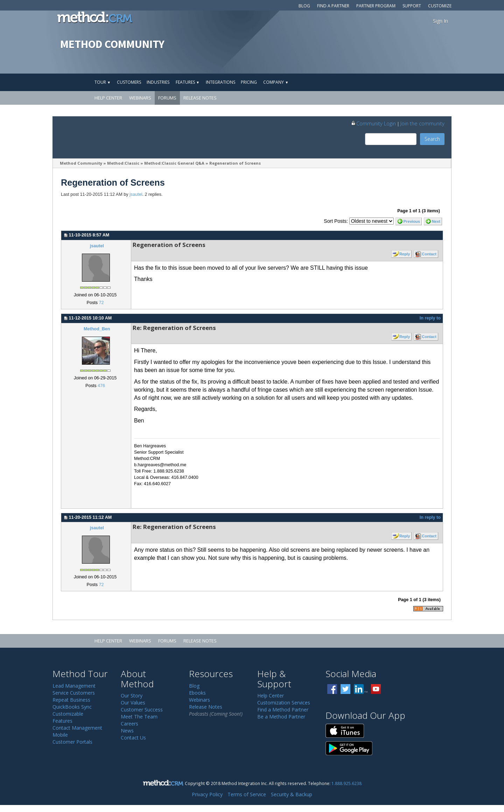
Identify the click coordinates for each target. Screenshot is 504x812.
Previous (412, 221)
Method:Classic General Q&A (174, 163)
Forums (167, 98)
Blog (304, 6)
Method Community (81, 163)
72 (101, 303)
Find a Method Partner (283, 710)
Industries (158, 82)
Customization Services (284, 703)
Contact (429, 254)
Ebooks (197, 693)
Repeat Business (71, 700)
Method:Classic (123, 163)
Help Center (108, 98)
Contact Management (77, 728)
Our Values (133, 703)
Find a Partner (333, 6)
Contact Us (133, 738)
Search (432, 139)
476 (101, 386)
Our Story (132, 696)
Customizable (68, 714)
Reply (405, 254)
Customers (129, 82)
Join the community (422, 123)
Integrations (220, 82)
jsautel (136, 194)
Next (436, 221)
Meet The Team (139, 717)
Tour (103, 82)
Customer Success (142, 710)
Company (276, 82)
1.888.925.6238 (346, 783)
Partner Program (376, 6)
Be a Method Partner (281, 717)
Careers (129, 724)
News (127, 731)
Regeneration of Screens (235, 163)
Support (412, 6)
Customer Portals (72, 742)
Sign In (440, 21)
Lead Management (74, 686)
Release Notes (200, 98)
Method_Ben (97, 329)
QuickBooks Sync (72, 707)
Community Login (373, 123)
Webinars (140, 98)
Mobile (60, 735)
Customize (440, 6)
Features (188, 82)
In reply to (430, 318)
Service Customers (74, 693)
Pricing (249, 82)
